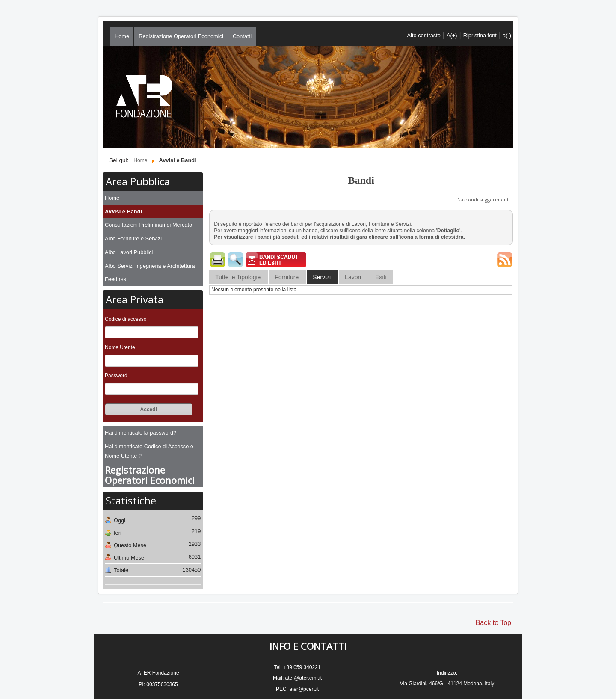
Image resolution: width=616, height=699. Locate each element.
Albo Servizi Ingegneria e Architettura (150, 266)
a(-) (507, 35)
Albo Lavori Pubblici (129, 252)
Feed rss (115, 279)
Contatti (242, 36)
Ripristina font (480, 35)
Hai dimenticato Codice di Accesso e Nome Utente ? (149, 451)
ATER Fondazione (158, 673)
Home (122, 36)
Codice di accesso (126, 319)
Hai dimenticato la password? (141, 433)
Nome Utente (120, 347)
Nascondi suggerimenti (484, 200)
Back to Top (493, 623)
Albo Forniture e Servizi (133, 238)
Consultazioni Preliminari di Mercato (148, 225)
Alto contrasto (424, 35)
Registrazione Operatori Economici (181, 36)
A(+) (452, 35)
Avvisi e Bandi (123, 212)
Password (116, 376)
